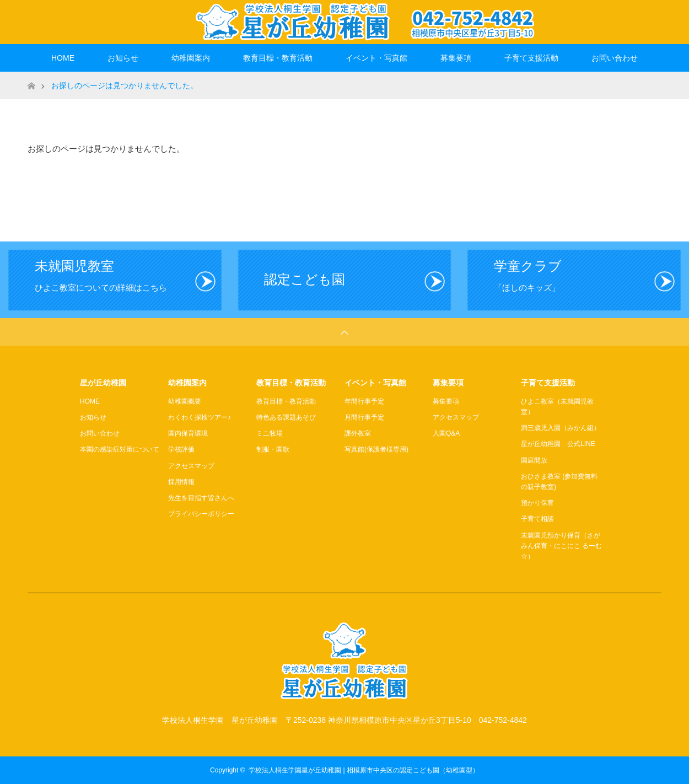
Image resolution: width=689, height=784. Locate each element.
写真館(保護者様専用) (376, 449)
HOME (63, 58)
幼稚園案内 (191, 58)
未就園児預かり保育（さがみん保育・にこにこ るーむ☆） (561, 546)
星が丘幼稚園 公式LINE (558, 444)
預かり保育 (537, 503)
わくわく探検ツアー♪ (200, 417)
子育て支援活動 (531, 58)
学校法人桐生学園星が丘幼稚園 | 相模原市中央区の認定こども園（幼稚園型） (364, 770)
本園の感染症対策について (120, 449)
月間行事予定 (364, 417)
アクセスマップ (191, 466)
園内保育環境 (188, 433)
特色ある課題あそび (286, 417)
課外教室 (358, 433)
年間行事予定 (364, 401)
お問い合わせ (615, 58)
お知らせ (123, 58)
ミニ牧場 (270, 433)
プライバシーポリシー (201, 514)
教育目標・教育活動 (278, 58)
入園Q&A (446, 433)
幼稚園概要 (185, 401)
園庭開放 (534, 460)
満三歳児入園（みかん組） (561, 428)
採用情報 (181, 482)
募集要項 (456, 58)
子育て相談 (537, 519)
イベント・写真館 (376, 58)
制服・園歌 (273, 449)
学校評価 (181, 449)
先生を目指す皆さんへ (201, 498)
